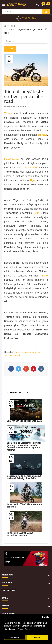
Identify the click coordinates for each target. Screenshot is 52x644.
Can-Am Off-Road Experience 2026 (24, 421)
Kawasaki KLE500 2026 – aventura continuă (24, 505)
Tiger (33, 180)
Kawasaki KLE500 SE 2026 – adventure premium (21, 534)
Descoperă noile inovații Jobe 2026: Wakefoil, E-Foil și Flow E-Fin (25, 477)
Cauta (10, 49)
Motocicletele (11, 159)
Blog (13, 26)
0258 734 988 (29, 18)
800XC (38, 213)
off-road (42, 135)
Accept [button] (37, 637)
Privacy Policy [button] (24, 629)
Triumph (9, 113)
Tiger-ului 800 (29, 168)
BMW (45, 276)
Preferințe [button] (15, 637)
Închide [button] (46, 617)
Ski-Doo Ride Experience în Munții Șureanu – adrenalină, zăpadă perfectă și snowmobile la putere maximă (24, 446)
